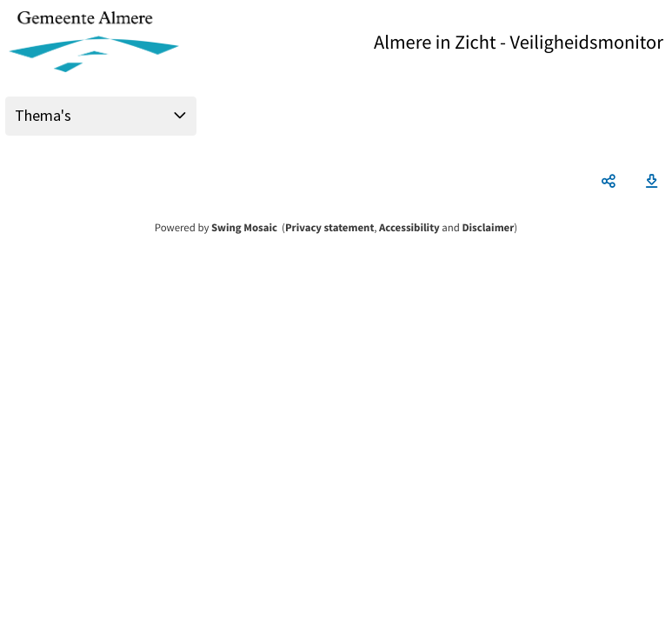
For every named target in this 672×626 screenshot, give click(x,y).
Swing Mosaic (244, 228)
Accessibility (409, 228)
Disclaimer (488, 228)
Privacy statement (329, 228)
